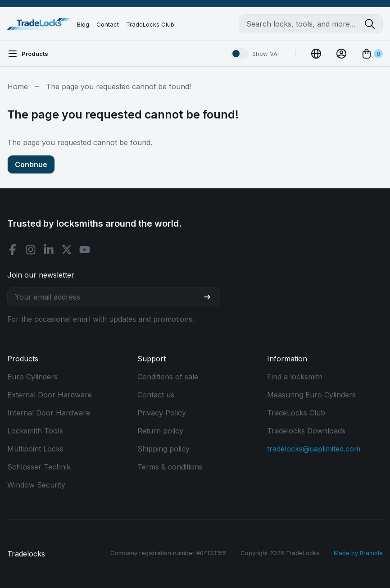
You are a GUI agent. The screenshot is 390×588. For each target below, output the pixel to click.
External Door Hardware (50, 395)
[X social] (67, 250)
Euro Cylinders (32, 377)
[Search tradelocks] (373, 24)
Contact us (156, 395)
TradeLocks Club (150, 24)
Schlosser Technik (39, 467)
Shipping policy (163, 449)
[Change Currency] (316, 54)
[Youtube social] (85, 250)
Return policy (160, 431)
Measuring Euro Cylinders (311, 395)
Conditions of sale (168, 377)
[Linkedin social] (49, 250)
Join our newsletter (41, 275)
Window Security (36, 485)
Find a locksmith (295, 377)
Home (18, 87)
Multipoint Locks (35, 449)
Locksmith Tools (35, 431)
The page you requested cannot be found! (118, 87)
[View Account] (341, 54)
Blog (83, 24)
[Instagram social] (31, 250)
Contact (108, 24)
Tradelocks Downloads (306, 431)
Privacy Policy (162, 413)
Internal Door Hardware (49, 413)
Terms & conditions (170, 467)
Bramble (371, 553)
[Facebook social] (13, 250)
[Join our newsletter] (211, 297)
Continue (31, 164)
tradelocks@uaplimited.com (314, 449)
